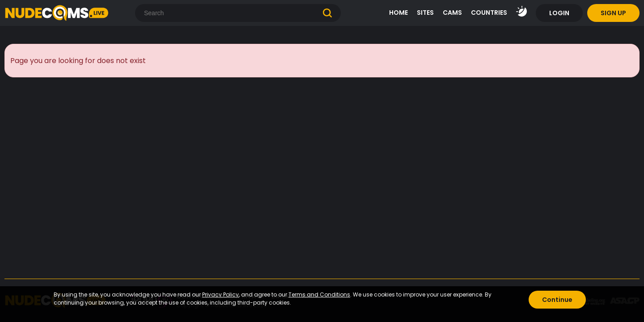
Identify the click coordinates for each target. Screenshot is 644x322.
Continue (557, 300)
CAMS (452, 13)
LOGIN (559, 13)
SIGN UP (613, 13)
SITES (425, 13)
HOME (398, 13)
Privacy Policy (220, 294)
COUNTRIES (489, 13)
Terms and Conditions (319, 294)
